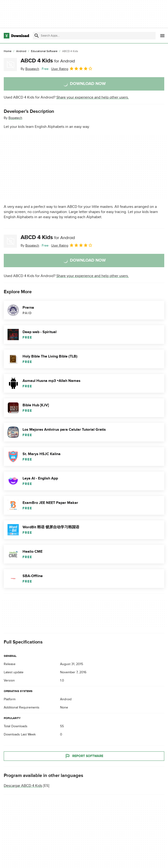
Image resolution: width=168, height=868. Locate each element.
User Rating (72, 69)
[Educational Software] (44, 51)
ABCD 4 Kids (48, 61)
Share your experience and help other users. (93, 97)
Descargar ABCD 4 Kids (23, 786)
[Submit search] (37, 36)
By (30, 69)
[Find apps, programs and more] (94, 36)
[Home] (8, 51)
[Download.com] (16, 36)
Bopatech (15, 118)
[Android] (21, 51)
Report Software (84, 756)
